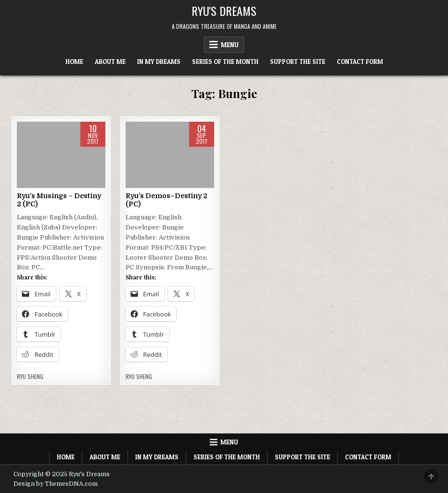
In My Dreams (159, 62)
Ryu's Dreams (224, 11)
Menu (230, 45)
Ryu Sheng (30, 377)
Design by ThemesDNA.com (56, 484)
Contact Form (360, 62)
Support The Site (298, 62)
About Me (110, 62)
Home (74, 62)
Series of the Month (225, 62)
